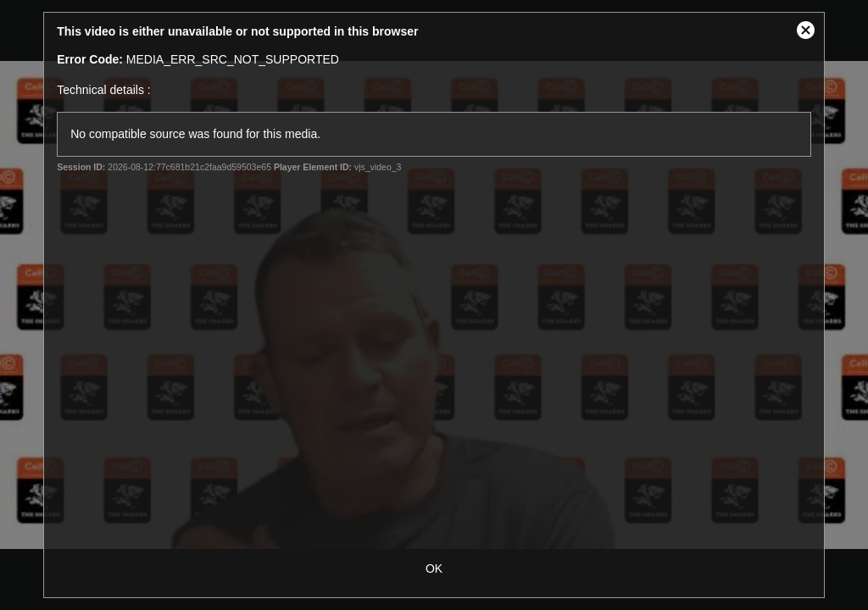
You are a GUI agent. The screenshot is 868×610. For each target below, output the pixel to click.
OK (434, 568)
